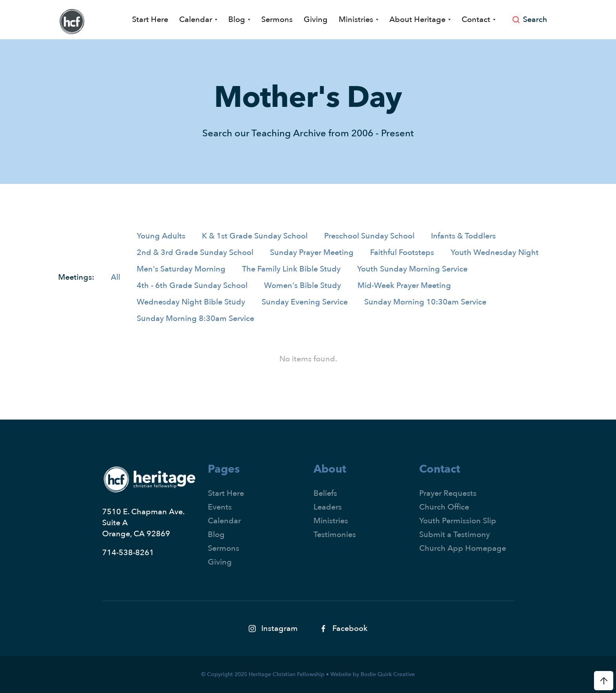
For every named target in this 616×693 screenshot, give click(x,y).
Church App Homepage (463, 548)
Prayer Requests (448, 493)
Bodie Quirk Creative (388, 674)
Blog (216, 534)
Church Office (444, 507)
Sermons (277, 19)
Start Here (150, 19)
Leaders (328, 507)
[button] (198, 20)
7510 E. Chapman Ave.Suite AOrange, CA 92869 (143, 523)
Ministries (331, 521)
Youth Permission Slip (458, 521)
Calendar (224, 521)
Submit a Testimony (455, 534)
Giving (316, 19)
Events (220, 507)
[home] (72, 22)
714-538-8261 (128, 553)
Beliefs (325, 493)
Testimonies (335, 534)
